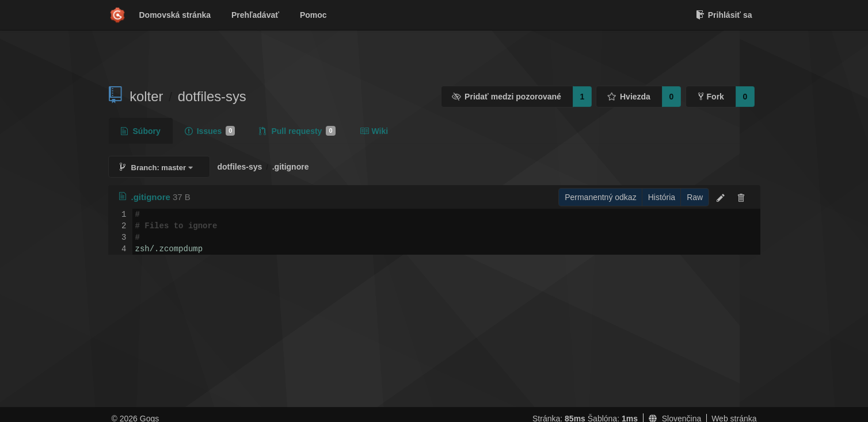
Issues (210, 131)
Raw (695, 197)
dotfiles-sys (212, 96)
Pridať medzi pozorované (507, 97)
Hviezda (628, 97)
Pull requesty (297, 131)
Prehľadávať (255, 15)
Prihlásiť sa (724, 15)
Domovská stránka (175, 15)
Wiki (374, 131)
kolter (146, 96)
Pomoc (313, 15)
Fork (711, 97)
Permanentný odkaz (601, 197)
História (662, 197)
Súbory (141, 131)
